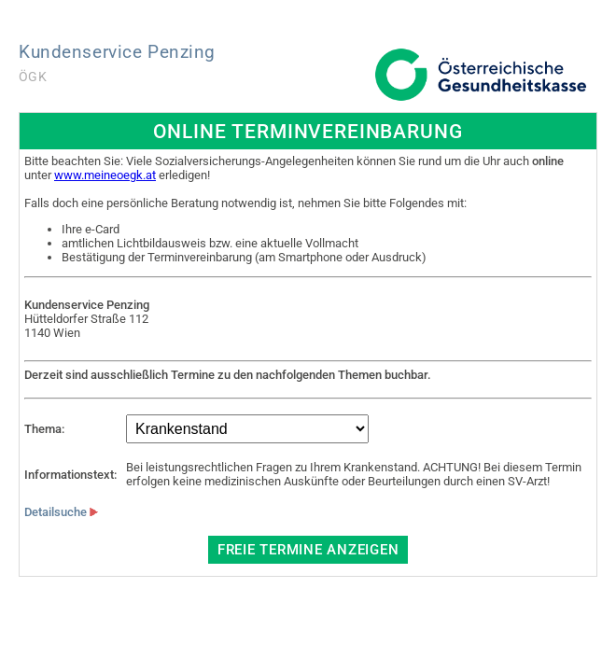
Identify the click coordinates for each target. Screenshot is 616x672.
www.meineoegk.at (105, 175)
